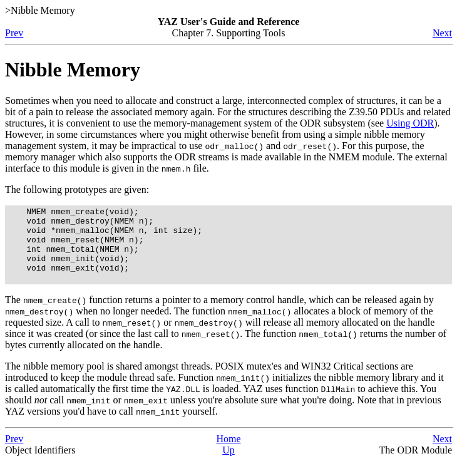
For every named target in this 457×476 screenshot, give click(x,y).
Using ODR (410, 123)
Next (442, 33)
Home (228, 454)
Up (228, 465)
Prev (14, 33)
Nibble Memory (73, 70)
